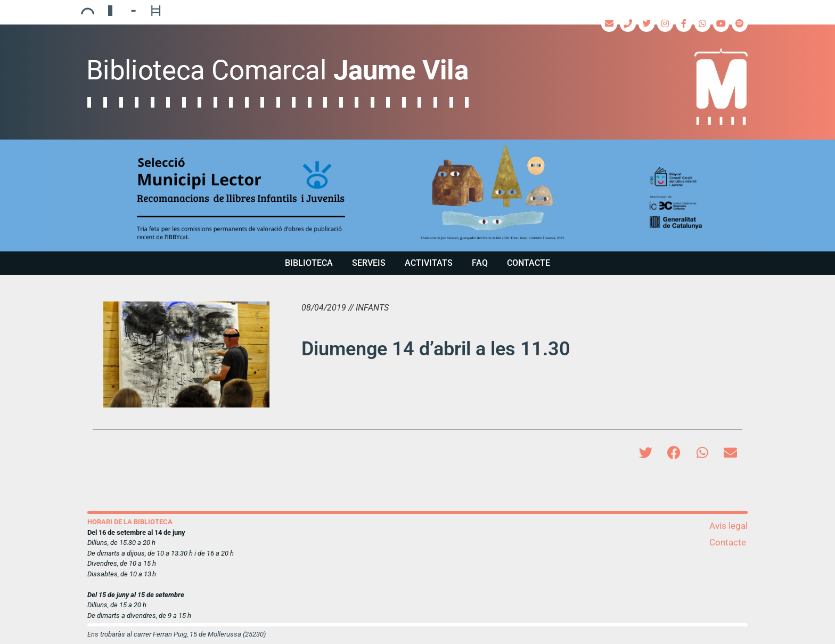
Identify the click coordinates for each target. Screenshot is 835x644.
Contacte (529, 263)
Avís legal (728, 526)
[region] (418, 195)
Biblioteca (309, 263)
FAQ (480, 263)
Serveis (369, 263)
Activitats (429, 263)
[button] (418, 195)
